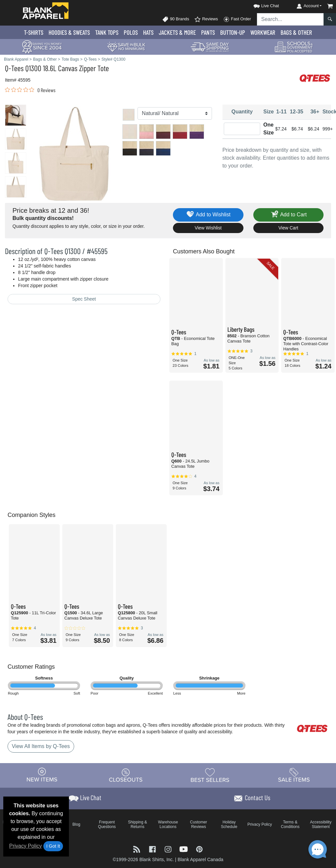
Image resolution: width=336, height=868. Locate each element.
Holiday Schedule (229, 824)
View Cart (288, 228)
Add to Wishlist (208, 215)
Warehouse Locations (168, 824)
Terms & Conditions (290, 824)
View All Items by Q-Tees (41, 746)
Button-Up (233, 32)
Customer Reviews (199, 824)
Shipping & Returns (137, 824)
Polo (131, 32)
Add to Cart (288, 215)
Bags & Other (296, 32)
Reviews (206, 19)
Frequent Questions (107, 824)
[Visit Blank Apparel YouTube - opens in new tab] (184, 848)
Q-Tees (14, 68)
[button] (260, 5)
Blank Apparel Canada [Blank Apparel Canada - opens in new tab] (200, 859)
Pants (208, 32)
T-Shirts (34, 32)
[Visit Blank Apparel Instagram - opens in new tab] (169, 848)
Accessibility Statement (321, 824)
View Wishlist (208, 228)
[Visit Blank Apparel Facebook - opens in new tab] (153, 848)
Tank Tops (107, 32)
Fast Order (237, 19)
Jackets (177, 32)
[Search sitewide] (290, 19)
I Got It (53, 846)
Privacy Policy (26, 846)
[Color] (175, 113)
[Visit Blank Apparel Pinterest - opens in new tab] (199, 848)
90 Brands (176, 19)
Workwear (263, 32)
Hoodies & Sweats (69, 32)
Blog (76, 824)
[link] (30, 90)
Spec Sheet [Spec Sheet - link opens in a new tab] (84, 299)
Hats (148, 32)
